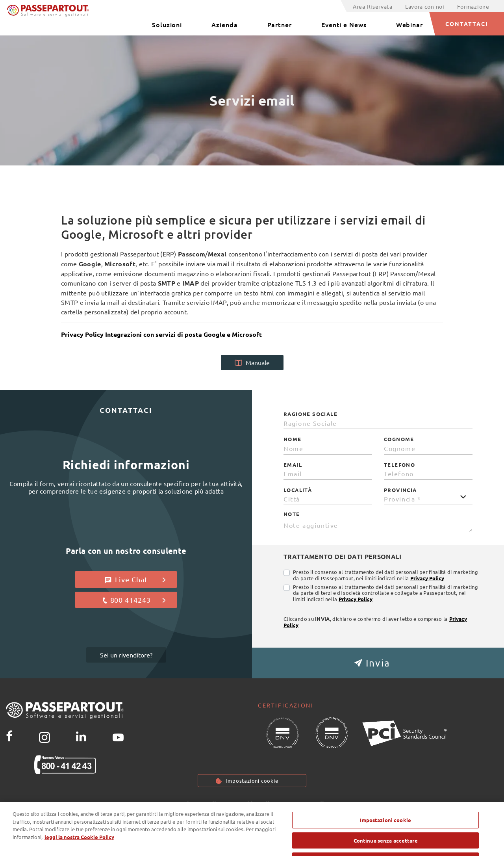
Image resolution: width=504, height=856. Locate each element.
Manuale (252, 362)
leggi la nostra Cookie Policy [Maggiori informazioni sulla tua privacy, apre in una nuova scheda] (79, 847)
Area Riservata (373, 6)
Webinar (409, 24)
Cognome (399, 439)
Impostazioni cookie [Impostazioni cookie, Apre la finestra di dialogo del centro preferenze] (385, 830)
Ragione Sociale (310, 414)
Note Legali (307, 805)
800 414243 (134, 600)
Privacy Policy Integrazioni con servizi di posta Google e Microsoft (161, 334)
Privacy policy (202, 805)
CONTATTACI (467, 24)
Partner (280, 24)
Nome (293, 439)
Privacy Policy (427, 578)
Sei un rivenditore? (126, 655)
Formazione (473, 6)
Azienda (224, 24)
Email (293, 465)
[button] (378, 663)
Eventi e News (344, 24)
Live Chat (135, 579)
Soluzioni (167, 24)
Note (292, 514)
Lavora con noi (425, 6)
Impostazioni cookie (252, 781)
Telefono (399, 465)
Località (298, 490)
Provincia (400, 490)
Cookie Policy (256, 805)
